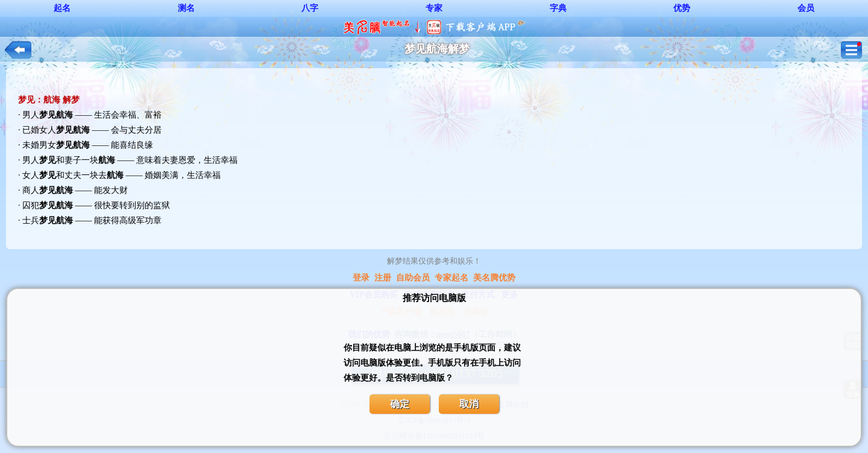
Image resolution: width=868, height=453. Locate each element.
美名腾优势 (494, 278)
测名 (186, 8)
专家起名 (451, 278)
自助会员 (413, 278)
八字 (310, 8)
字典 (558, 8)
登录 (361, 278)
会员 (806, 8)
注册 (383, 278)
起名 (62, 8)
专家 (434, 8)
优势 (682, 8)
